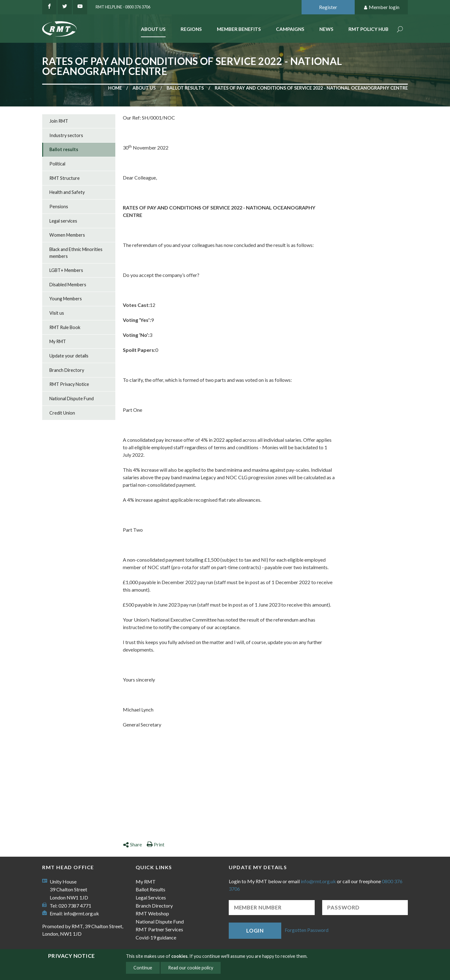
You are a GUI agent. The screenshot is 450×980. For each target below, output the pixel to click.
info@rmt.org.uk (81, 913)
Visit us (57, 313)
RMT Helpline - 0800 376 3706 (123, 7)
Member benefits (239, 29)
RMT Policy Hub (368, 29)
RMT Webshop (152, 913)
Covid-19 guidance (156, 937)
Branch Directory (67, 370)
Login (255, 931)
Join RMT (59, 121)
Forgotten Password (307, 930)
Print (155, 844)
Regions (191, 29)
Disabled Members (68, 285)
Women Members (67, 235)
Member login (381, 7)
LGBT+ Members (66, 270)
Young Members (66, 299)
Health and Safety (67, 192)
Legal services (63, 221)
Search (400, 30)
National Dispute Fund (72, 399)
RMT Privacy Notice (69, 384)
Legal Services (151, 897)
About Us (153, 29)
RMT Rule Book (65, 327)
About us (144, 88)
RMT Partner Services (159, 929)
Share (132, 844)
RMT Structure (65, 178)
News (326, 29)
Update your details (69, 356)
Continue (143, 968)
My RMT (58, 341)
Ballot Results (150, 889)
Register (328, 7)
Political (57, 164)
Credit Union (62, 413)
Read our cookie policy (191, 968)
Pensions (59, 207)
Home (115, 88)
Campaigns (290, 29)
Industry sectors (66, 135)
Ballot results (185, 88)
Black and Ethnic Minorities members (76, 253)
